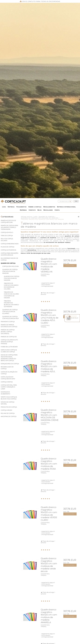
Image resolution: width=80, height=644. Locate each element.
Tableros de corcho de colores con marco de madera (11, 295)
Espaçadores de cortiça (10, 364)
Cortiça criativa (7, 382)
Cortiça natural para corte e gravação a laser (9, 387)
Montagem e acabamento (5, 393)
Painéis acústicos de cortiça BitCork (8, 221)
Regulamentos (49, 207)
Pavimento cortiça (8, 322)
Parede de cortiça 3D (9, 337)
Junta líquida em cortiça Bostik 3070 (8, 378)
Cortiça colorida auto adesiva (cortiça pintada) (9, 342)
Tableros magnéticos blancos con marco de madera (11, 304)
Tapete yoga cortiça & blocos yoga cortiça (9, 398)
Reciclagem (48, 210)
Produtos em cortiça (9, 407)
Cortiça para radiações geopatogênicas (10, 254)
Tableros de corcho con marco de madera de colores (11, 286)
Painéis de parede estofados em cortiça (9, 326)
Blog (40, 210)
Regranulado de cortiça (7, 368)
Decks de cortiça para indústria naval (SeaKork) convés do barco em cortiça (9, 358)
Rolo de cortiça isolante (7, 240)
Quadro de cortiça (8, 263)
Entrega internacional (66, 207)
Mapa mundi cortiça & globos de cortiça (9, 351)
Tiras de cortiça (7, 236)
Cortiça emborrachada (10, 244)
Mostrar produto (70, 266)
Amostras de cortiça (9, 416)
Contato (32, 210)
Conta (57, 210)
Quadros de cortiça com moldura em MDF (11, 318)
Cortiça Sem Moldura (10, 266)
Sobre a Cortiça (35, 207)
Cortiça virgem (6, 410)
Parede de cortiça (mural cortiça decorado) (8, 332)
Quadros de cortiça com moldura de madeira (10, 271)
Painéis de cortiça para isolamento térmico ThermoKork (9, 227)
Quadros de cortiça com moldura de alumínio (10, 312)
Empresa (23, 210)
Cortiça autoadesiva (8, 250)
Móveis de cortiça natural (8, 403)
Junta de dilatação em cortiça (9, 373)
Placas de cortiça (7, 247)
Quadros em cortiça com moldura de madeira (12, 278)
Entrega (11, 207)
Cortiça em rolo (7, 232)
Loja (4, 207)
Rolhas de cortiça (8, 413)
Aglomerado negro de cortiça (9, 259)
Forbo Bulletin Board (9, 347)
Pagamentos (21, 207)
